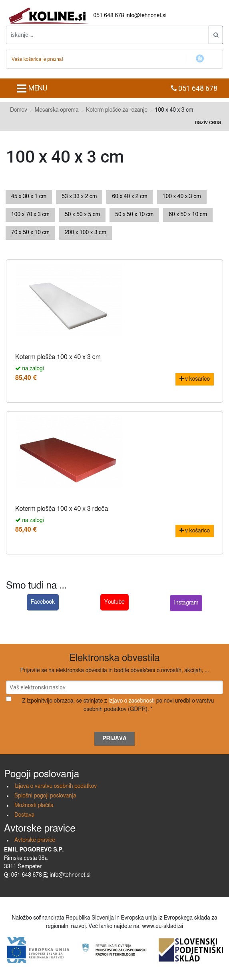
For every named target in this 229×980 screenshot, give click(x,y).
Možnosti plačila (34, 805)
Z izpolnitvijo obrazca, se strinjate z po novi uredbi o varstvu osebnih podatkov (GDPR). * (118, 705)
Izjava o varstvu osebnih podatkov (56, 786)
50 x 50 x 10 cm (134, 215)
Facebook (43, 602)
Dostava (24, 815)
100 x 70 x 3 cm (30, 215)
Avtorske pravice (35, 840)
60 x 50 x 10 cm (188, 215)
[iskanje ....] (108, 35)
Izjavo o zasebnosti (131, 701)
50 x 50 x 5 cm (82, 215)
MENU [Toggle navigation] (32, 88)
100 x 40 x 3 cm (182, 197)
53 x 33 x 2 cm (79, 197)
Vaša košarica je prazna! (37, 59)
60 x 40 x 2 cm (129, 197)
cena (215, 122)
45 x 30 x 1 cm (29, 197)
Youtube (114, 602)
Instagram (186, 603)
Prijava (114, 739)
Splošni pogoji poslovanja (45, 796)
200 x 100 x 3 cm (86, 233)
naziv (201, 122)
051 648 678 (109, 16)
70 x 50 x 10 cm (30, 233)
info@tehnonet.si (146, 16)
